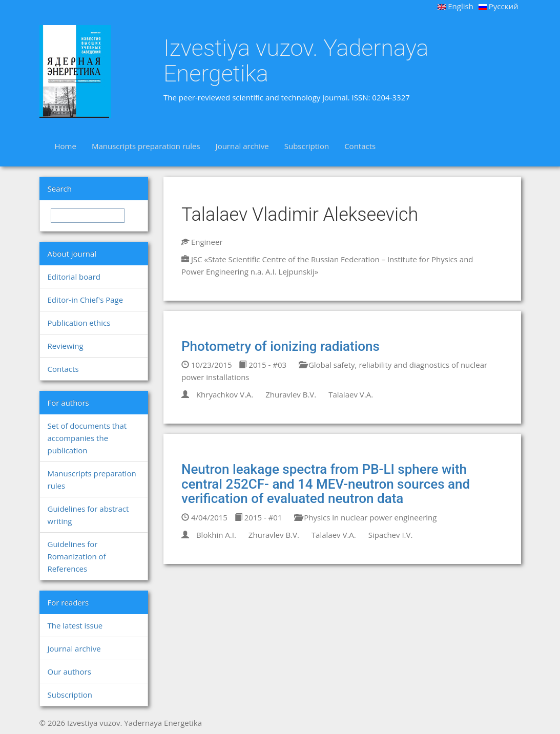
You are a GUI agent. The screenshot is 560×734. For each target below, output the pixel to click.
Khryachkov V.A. (225, 394)
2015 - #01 (258, 517)
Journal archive (242, 146)
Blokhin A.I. (216, 535)
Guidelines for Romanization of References (77, 556)
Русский (499, 6)
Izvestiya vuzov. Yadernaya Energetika (296, 61)
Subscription (307, 146)
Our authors (69, 672)
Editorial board (74, 277)
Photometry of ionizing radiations (281, 346)
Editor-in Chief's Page (86, 300)
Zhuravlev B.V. (291, 394)
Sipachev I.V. (391, 535)
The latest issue (75, 625)
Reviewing (66, 346)
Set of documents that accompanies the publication (87, 438)
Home (66, 146)
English (455, 6)
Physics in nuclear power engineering (365, 517)
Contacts (360, 146)
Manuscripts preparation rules (146, 146)
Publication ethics (79, 323)
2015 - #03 (263, 365)
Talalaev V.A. (351, 394)
